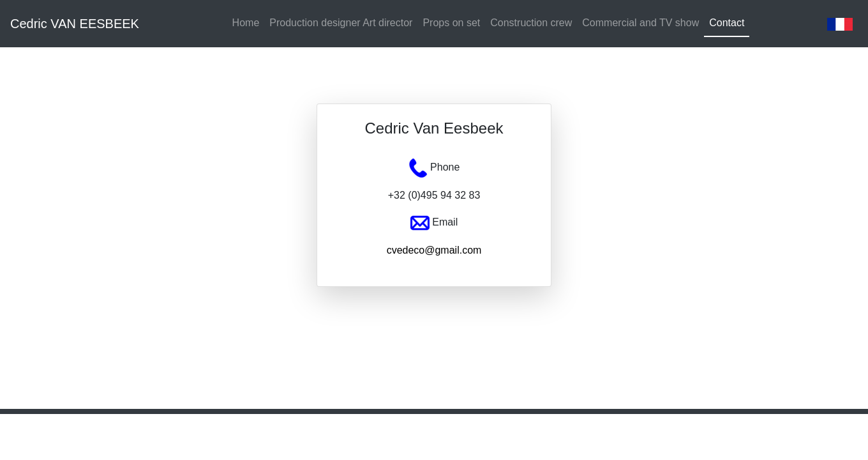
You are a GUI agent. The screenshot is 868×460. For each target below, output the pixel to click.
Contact (727, 23)
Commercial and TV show (640, 23)
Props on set (451, 23)
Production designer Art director (341, 23)
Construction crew (531, 23)
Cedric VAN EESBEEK (75, 24)
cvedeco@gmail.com (434, 250)
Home (246, 23)
